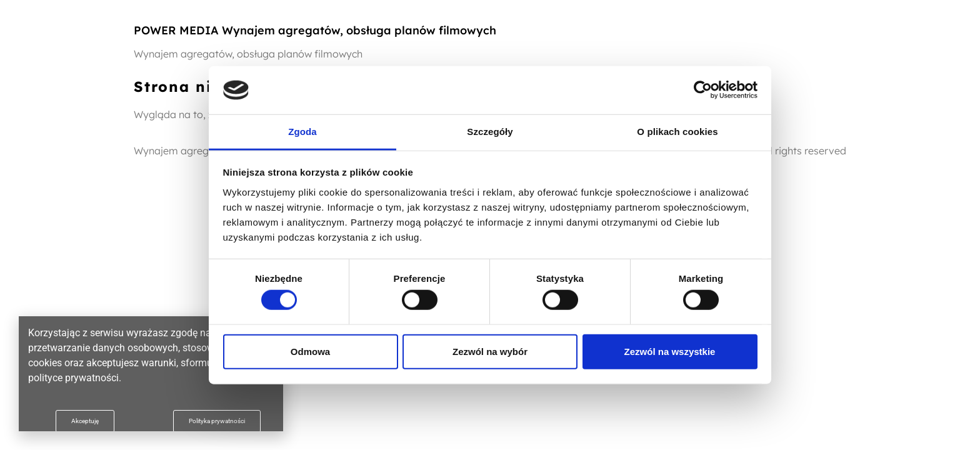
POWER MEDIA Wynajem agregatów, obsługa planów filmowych (315, 30)
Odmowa (310, 351)
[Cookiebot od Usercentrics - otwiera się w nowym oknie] (703, 90)
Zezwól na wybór (490, 351)
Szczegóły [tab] (490, 132)
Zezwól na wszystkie (670, 351)
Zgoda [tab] (302, 132)
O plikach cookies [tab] (677, 132)
